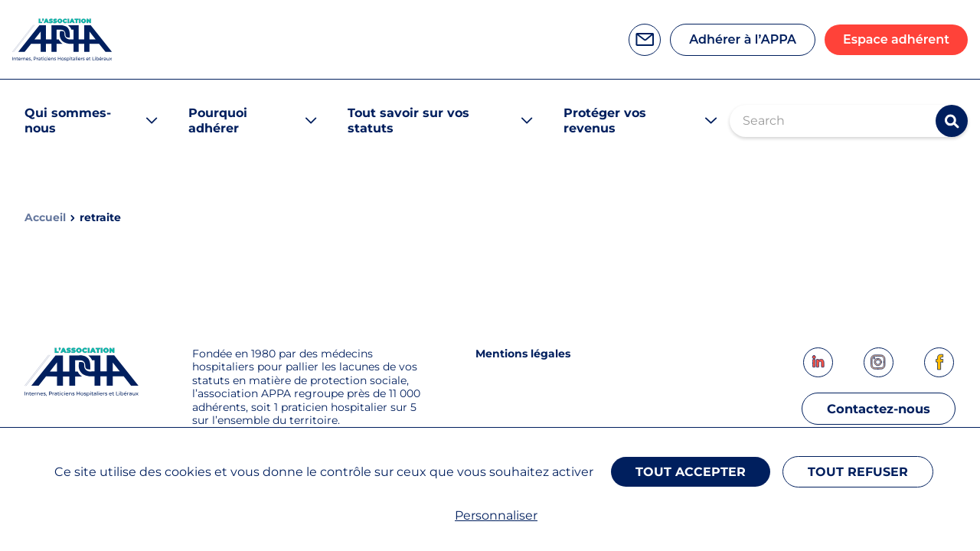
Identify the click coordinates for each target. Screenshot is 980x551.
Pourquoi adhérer (218, 121)
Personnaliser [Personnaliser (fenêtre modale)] (496, 515)
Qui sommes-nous (68, 121)
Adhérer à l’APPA (743, 39)
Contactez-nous (873, 412)
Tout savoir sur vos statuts (408, 121)
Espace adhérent (896, 39)
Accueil (45, 218)
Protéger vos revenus (605, 121)
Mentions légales (523, 354)
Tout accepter (692, 476)
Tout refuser (862, 476)
